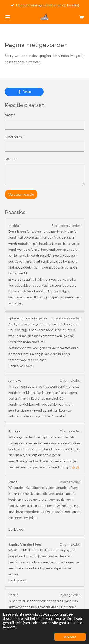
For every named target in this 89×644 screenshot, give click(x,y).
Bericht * (11, 159)
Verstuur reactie (21, 194)
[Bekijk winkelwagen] (81, 17)
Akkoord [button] (70, 637)
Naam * (10, 115)
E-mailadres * (14, 137)
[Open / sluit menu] (8, 17)
